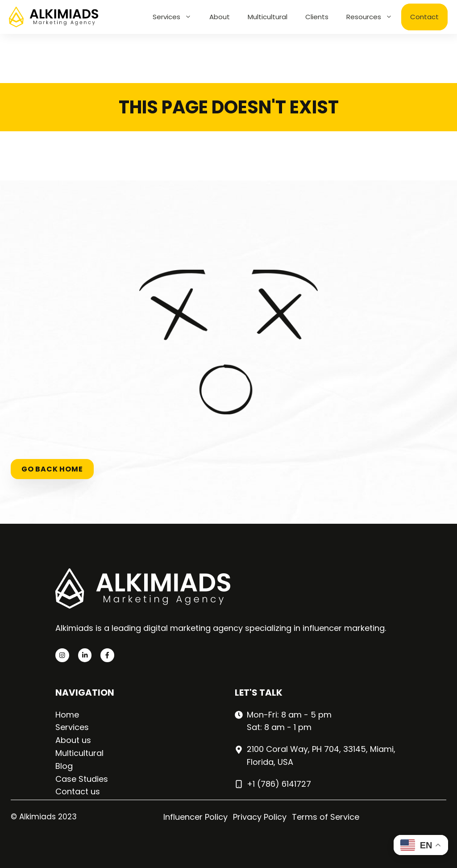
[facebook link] (107, 655)
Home (67, 715)
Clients (317, 17)
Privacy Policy (260, 817)
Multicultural (268, 17)
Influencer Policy (195, 817)
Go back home (52, 469)
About (220, 17)
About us (73, 740)
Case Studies (82, 779)
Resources (374, 17)
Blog (64, 766)
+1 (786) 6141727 (279, 784)
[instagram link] (62, 655)
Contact (424, 17)
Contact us (78, 791)
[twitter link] (85, 655)
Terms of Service (326, 817)
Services (177, 17)
